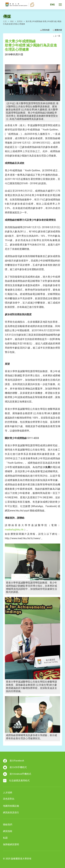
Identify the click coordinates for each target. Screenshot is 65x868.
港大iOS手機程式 (15, 767)
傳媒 (12, 21)
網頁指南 (8, 831)
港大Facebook (14, 761)
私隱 (5, 838)
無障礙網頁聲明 (11, 844)
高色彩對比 (9, 799)
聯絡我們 (8, 825)
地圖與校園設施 (11, 806)
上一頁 (57, 36)
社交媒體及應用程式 (16, 781)
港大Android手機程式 (17, 774)
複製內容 (58, 30)
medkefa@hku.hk (14, 530)
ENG (52, 5)
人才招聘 (8, 793)
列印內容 (46, 30)
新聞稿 (20, 21)
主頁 (5, 21)
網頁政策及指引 (11, 813)
